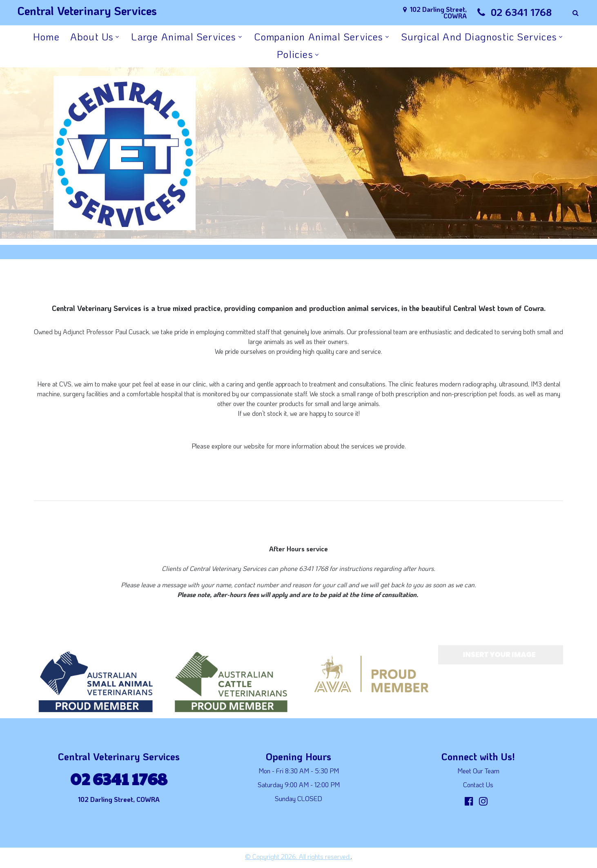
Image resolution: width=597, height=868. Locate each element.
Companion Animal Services (319, 37)
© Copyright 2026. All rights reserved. (298, 856)
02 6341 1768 (521, 12)
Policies (295, 54)
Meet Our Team (478, 771)
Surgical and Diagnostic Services (479, 37)
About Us (92, 37)
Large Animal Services (184, 37)
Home (46, 37)
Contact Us (478, 785)
